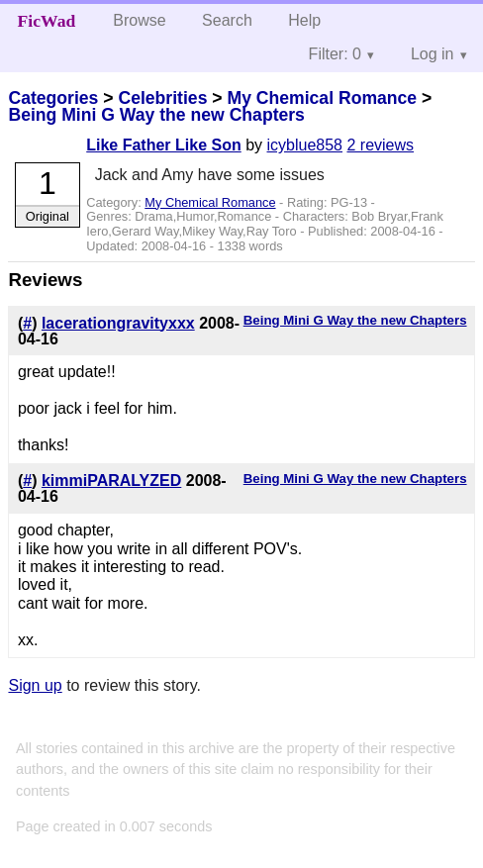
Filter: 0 (335, 54)
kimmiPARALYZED (111, 481)
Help (304, 20)
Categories (53, 98)
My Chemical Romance (322, 98)
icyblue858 (305, 145)
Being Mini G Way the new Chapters (156, 115)
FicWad (47, 21)
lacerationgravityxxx (118, 323)
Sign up (35, 685)
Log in (433, 54)
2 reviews (380, 145)
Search (227, 20)
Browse (139, 20)
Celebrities (162, 98)
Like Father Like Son (163, 145)
